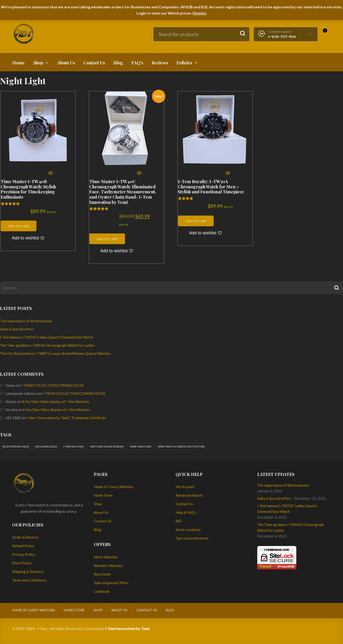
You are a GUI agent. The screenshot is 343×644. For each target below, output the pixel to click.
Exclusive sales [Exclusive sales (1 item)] (46, 446)
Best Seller (102, 574)
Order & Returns (25, 537)
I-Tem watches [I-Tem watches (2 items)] (74, 446)
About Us (101, 512)
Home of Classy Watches (113, 487)
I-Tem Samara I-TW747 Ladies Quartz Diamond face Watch (47, 337)
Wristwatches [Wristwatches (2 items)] (141, 446)
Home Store (103, 495)
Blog (98, 530)
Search (243, 33)
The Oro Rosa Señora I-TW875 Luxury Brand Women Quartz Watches (55, 353)
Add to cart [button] (19, 226)
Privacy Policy (24, 554)
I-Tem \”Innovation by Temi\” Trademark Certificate (66, 418)
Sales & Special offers (17, 329)
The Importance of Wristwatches (26, 321)
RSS (179, 521)
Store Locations (188, 530)
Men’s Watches (106, 557)
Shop (98, 504)
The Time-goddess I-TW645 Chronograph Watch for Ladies (47, 345)
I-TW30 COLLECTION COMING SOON (52, 385)
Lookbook (102, 591)
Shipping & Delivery (28, 572)
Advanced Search (189, 495)
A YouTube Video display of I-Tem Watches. (56, 402)
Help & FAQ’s (186, 512)
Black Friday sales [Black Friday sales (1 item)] (16, 446)
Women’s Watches (108, 566)
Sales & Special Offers (111, 583)
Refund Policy (23, 546)
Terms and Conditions (29, 580)
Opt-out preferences (192, 538)
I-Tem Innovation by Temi (127, 628)
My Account (185, 487)
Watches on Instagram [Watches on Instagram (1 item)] (107, 446)
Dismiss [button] (200, 13)
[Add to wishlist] (28, 238)
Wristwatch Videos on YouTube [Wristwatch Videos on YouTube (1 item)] (181, 446)
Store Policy (22, 563)
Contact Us (103, 521)
